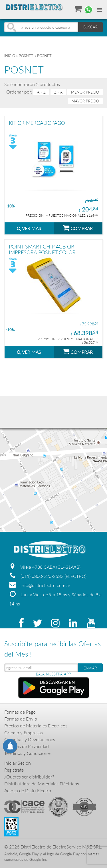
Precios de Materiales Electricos (36, 726)
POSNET (26, 56)
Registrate (14, 770)
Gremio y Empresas (24, 732)
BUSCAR (90, 27)
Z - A (58, 92)
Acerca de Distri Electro (28, 790)
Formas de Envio (21, 719)
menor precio (85, 92)
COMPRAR (78, 228)
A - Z (41, 92)
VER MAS (29, 228)
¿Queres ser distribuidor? (29, 777)
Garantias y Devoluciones (30, 739)
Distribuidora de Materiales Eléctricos (42, 783)
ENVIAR (90, 668)
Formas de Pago (20, 712)
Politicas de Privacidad (27, 746)
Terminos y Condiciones (28, 753)
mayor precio (85, 101)
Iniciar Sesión (18, 763)
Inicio (10, 56)
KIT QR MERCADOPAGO (37, 123)
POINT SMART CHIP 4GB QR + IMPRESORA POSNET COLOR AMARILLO (44, 249)
